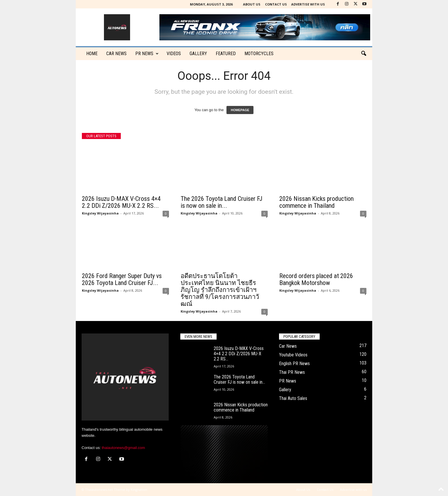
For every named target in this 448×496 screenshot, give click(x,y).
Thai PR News (292, 372)
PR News (147, 54)
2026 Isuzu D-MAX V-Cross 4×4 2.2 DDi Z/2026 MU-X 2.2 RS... (121, 202)
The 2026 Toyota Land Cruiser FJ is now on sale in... (222, 202)
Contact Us (276, 4)
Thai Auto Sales (293, 398)
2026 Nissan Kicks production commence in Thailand (316, 202)
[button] (364, 54)
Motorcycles (259, 54)
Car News (288, 346)
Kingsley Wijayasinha (100, 213)
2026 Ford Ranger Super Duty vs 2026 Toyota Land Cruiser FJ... (122, 279)
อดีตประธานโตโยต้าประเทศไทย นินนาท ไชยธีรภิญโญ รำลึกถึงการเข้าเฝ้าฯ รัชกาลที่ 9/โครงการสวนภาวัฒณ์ (220, 290)
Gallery (198, 54)
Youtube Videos (293, 355)
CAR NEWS (116, 54)
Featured (226, 54)
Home (92, 54)
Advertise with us (308, 4)
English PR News (294, 364)
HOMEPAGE (240, 110)
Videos (174, 54)
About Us (252, 4)
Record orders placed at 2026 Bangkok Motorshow (316, 279)
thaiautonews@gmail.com (123, 448)
